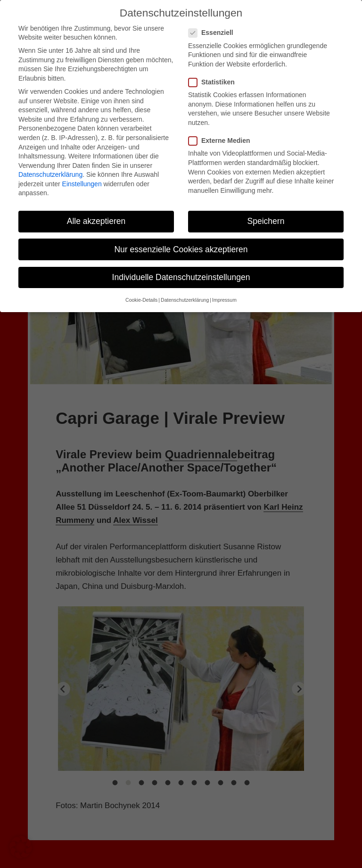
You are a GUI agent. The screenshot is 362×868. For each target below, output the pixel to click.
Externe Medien (222, 141)
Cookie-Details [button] (141, 300)
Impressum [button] (224, 300)
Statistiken (214, 82)
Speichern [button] (266, 221)
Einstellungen (82, 184)
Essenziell (214, 33)
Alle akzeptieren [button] (96, 221)
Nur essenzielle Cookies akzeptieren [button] (181, 249)
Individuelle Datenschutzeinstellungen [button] (181, 277)
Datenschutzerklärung (50, 174)
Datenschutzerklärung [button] (185, 300)
